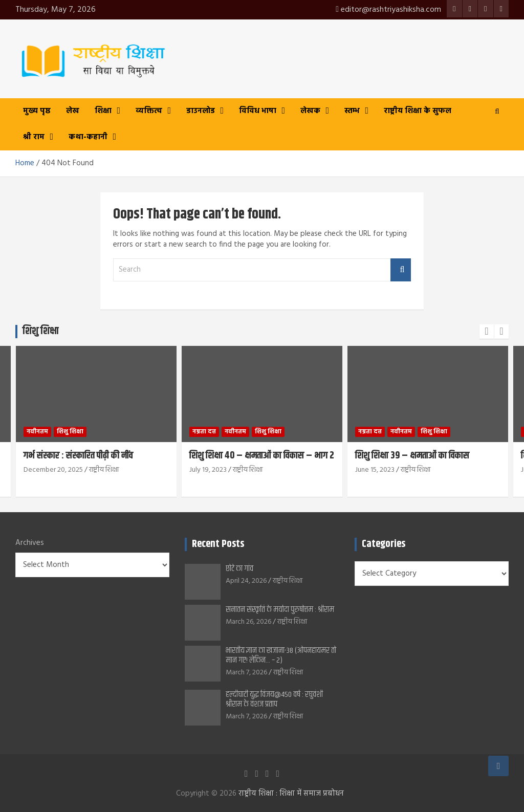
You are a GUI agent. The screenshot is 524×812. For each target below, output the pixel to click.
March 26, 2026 (248, 622)
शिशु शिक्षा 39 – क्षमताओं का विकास (412, 456)
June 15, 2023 (375, 470)
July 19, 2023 (208, 470)
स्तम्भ (352, 111)
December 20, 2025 (53, 470)
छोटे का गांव (239, 569)
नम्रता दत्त (204, 431)
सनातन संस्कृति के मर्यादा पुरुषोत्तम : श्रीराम (280, 610)
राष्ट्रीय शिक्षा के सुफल (418, 111)
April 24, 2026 (246, 581)
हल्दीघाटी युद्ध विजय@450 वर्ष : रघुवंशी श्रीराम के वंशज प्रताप (274, 699)
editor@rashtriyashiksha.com (388, 10)
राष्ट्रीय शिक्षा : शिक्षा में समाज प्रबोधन (291, 794)
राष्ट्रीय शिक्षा (104, 470)
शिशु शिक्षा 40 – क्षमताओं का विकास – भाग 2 (262, 456)
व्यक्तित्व (149, 111)
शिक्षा (103, 111)
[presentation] (487, 332)
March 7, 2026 (246, 673)
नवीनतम (37, 431)
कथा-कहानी (88, 137)
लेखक (310, 111)
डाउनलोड (201, 111)
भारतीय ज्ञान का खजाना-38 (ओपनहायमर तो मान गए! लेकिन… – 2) (281, 655)
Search (401, 270)
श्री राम (34, 137)
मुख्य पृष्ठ (37, 111)
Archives (30, 543)
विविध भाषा (258, 111)
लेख (73, 111)
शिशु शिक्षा (70, 431)
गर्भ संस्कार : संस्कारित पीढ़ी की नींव (78, 456)
